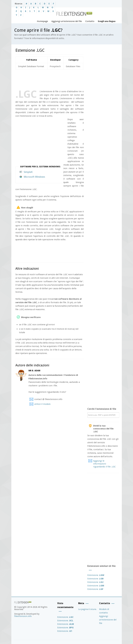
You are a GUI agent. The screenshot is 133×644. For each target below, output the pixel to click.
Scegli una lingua (107, 21)
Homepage (42, 21)
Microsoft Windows (34, 177)
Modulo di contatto (104, 611)
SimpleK (28, 172)
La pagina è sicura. (87, 609)
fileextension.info (23, 616)
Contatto (90, 21)
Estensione (96, 575)
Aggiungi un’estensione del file (67, 21)
